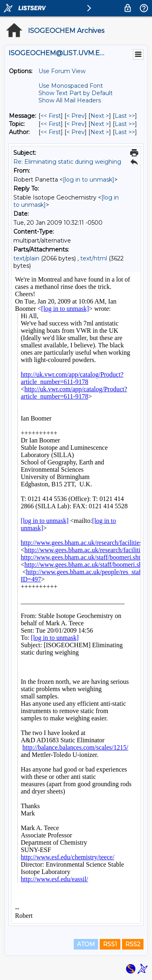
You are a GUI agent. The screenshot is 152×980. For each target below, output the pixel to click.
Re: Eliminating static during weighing (67, 162)
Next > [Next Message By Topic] (100, 124)
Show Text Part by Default (76, 93)
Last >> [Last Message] (125, 116)
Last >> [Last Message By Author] (125, 132)
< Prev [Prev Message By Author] (76, 132)
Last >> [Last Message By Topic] (125, 124)
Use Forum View (62, 71)
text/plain (26, 258)
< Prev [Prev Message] (76, 116)
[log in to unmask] (89, 180)
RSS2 (133, 944)
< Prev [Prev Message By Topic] (76, 124)
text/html (94, 258)
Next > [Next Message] (100, 116)
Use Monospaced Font (71, 86)
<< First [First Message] (51, 116)
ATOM (86, 944)
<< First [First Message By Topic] (51, 124)
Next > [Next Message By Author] (100, 132)
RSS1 (110, 944)
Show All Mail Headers (70, 100)
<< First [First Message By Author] (51, 132)
